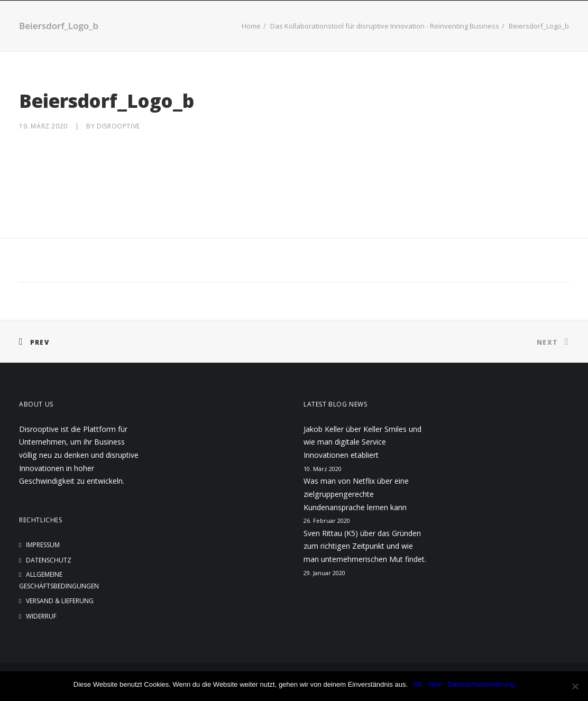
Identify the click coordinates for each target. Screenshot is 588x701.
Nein (435, 684)
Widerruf (41, 616)
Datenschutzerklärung (481, 684)
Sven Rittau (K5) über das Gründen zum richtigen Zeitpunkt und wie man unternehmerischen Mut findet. (365, 546)
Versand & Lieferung (60, 601)
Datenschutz (49, 560)
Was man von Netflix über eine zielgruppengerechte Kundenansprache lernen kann (356, 494)
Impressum (43, 545)
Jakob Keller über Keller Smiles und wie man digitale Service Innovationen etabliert (362, 442)
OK (418, 684)
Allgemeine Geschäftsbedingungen (59, 580)
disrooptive (118, 126)
